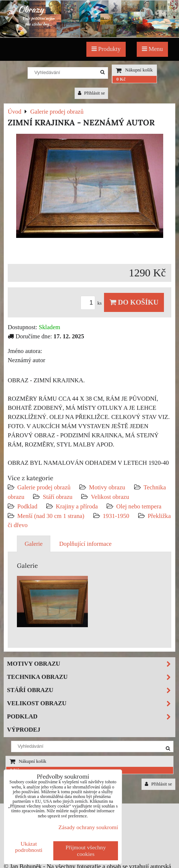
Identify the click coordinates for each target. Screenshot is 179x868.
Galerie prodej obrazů (44, 487)
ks (92, 303)
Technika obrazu (91, 677)
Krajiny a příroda (77, 506)
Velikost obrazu (110, 497)
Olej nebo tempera (139, 506)
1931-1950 (116, 516)
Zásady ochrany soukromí (88, 827)
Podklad (27, 506)
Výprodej (24, 730)
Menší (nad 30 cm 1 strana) (52, 516)
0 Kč (121, 79)
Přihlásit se (92, 93)
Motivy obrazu (107, 487)
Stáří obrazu (58, 497)
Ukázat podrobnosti (29, 847)
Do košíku (134, 302)
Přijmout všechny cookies (86, 851)
